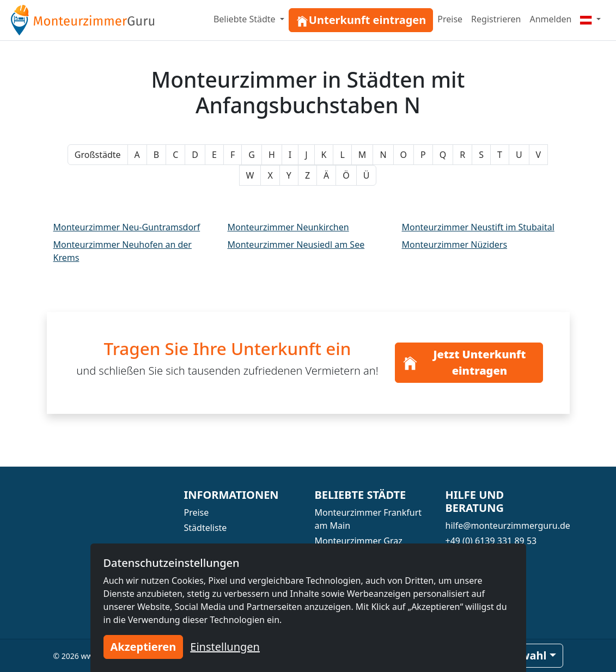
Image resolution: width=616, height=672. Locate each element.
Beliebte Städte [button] (246, 19)
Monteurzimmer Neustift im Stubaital (478, 227)
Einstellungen (225, 647)
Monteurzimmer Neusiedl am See (296, 245)
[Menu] (590, 19)
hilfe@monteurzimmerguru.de (508, 526)
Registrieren (496, 19)
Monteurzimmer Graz (359, 541)
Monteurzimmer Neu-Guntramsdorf (127, 227)
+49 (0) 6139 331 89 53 (491, 541)
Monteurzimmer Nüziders (455, 245)
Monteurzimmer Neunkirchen (288, 227)
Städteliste (206, 528)
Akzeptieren (144, 647)
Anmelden (550, 19)
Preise (450, 19)
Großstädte (98, 155)
